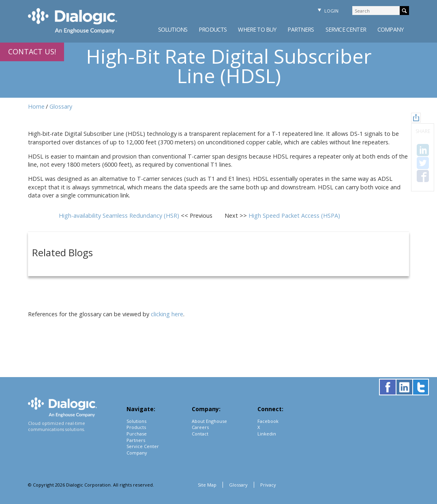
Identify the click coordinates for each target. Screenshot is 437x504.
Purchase (137, 434)
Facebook (268, 421)
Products (213, 29)
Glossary (61, 106)
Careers (200, 427)
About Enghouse (209, 421)
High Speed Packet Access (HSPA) (294, 216)
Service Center (346, 29)
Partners (301, 29)
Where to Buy (257, 29)
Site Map (207, 485)
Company (390, 29)
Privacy (268, 485)
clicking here (167, 314)
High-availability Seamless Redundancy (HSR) (120, 216)
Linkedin (267, 434)
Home (36, 106)
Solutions (173, 29)
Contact (200, 434)
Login (327, 11)
